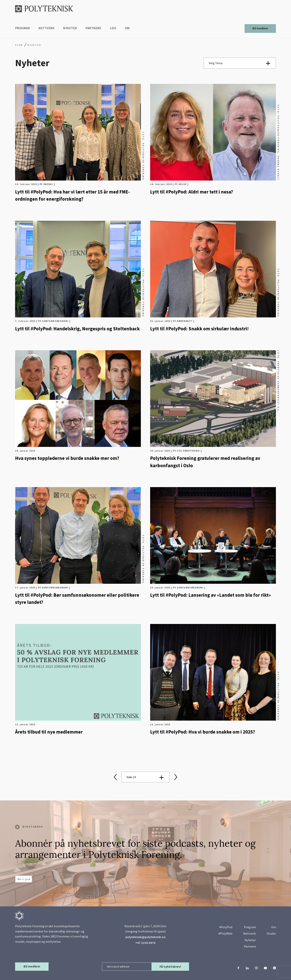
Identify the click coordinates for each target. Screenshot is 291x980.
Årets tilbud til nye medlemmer (49, 732)
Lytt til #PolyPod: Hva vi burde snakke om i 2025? (203, 732)
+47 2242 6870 (145, 943)
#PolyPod (226, 927)
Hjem (19, 45)
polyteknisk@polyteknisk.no (145, 937)
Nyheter (250, 940)
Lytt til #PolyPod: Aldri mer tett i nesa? (192, 192)
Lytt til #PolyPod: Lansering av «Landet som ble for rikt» (211, 595)
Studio (271, 934)
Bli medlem (260, 28)
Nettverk (250, 934)
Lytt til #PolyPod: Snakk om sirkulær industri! (199, 329)
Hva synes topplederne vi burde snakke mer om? (67, 458)
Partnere (250, 946)
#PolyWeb (225, 934)
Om (273, 927)
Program (250, 927)
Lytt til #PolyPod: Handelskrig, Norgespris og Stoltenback (77, 329)
